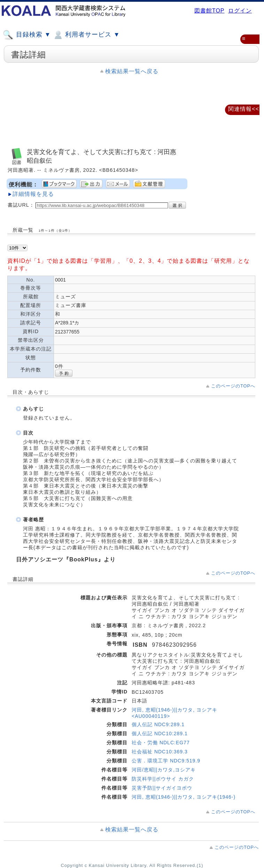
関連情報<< (244, 109)
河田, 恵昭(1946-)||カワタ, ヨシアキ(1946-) (184, 797)
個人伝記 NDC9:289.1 (158, 724)
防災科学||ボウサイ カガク (163, 779)
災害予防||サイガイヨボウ (162, 788)
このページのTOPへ (233, 386)
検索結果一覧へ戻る (132, 71)
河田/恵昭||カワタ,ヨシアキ (164, 770)
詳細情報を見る (33, 194)
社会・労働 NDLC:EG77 (161, 743)
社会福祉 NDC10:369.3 (160, 752)
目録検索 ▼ (27, 35)
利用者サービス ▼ (86, 35)
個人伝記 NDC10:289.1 (160, 733)
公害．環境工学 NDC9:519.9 (166, 761)
